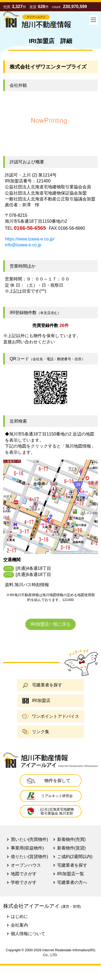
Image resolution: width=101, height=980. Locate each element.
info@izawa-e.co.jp (23, 245)
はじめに (19, 916)
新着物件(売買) (72, 839)
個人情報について (28, 934)
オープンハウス (26, 865)
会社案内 (19, 925)
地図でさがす (24, 874)
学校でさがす (24, 882)
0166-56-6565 (30, 228)
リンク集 (36, 732)
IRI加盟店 (36, 701)
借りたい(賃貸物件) (29, 857)
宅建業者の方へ (72, 882)
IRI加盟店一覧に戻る (50, 624)
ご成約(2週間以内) (75, 857)
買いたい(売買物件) (29, 839)
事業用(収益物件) (27, 848)
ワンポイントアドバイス (51, 716)
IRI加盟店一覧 (71, 874)
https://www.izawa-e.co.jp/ (30, 239)
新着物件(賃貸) (72, 848)
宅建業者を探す (42, 685)
